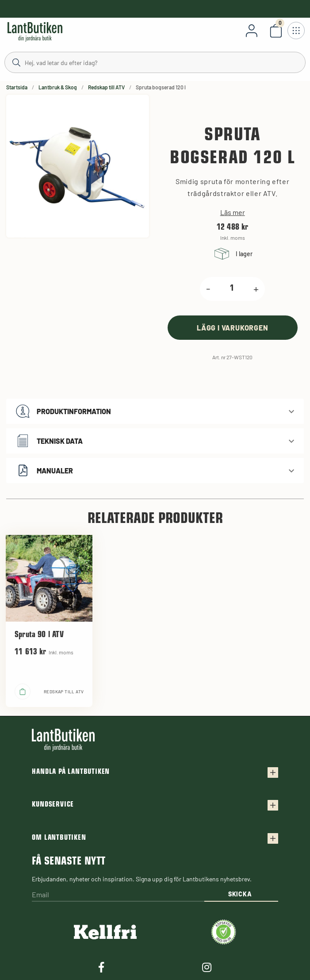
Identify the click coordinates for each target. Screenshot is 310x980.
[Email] (118, 895)
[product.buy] (233, 328)
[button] (155, 411)
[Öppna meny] (296, 31)
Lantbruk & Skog (58, 87)
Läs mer (233, 212)
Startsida (17, 87)
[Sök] (155, 62)
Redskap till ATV (106, 87)
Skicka (240, 894)
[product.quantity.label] (232, 289)
